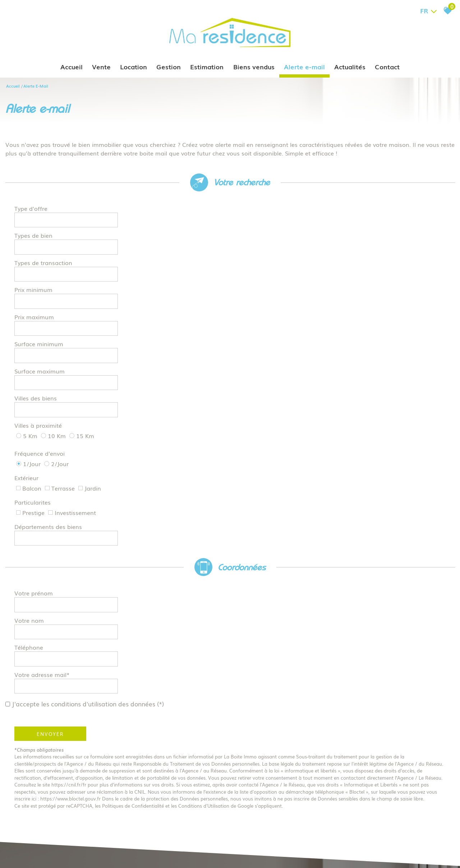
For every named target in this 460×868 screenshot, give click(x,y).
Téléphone (29, 394)
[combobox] (170, 212)
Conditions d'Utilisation (204, 513)
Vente (102, 66)
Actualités (350, 66)
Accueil (72, 66)
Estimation (207, 66)
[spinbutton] (394, 230)
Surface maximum (40, 267)
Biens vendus (254, 66)
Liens (116, 855)
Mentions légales (58, 855)
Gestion (169, 66)
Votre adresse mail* (267, 394)
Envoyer (50, 441)
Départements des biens (273, 317)
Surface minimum (263, 249)
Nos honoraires (93, 855)
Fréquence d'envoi (40, 300)
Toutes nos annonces (161, 855)
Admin (130, 855)
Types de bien (258, 212)
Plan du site (26, 855)
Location (134, 66)
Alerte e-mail (304, 66)
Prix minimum (258, 230)
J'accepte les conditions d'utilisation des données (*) (93, 411)
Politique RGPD (200, 855)
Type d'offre (31, 212)
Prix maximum (34, 249)
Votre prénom (34, 375)
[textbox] (170, 211)
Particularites (33, 317)
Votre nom (254, 375)
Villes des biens (260, 267)
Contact (387, 66)
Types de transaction (43, 230)
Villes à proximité (38, 284)
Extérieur (251, 300)
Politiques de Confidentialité (133, 513)
